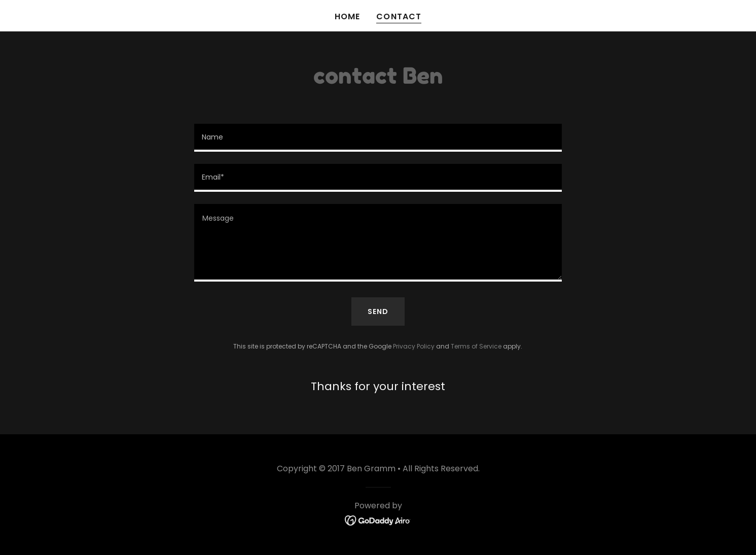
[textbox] (378, 138)
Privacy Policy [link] (414, 346)
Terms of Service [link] (476, 346)
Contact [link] (399, 16)
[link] (378, 520)
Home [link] (347, 16)
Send (378, 311)
